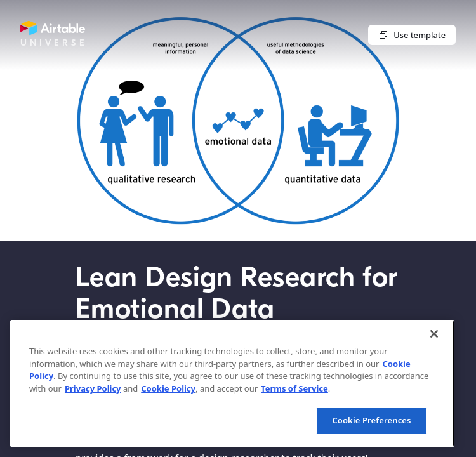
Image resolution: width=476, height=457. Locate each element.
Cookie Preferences (371, 420)
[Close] (434, 334)
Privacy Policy (93, 388)
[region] (232, 383)
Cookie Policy (168, 388)
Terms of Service (294, 388)
